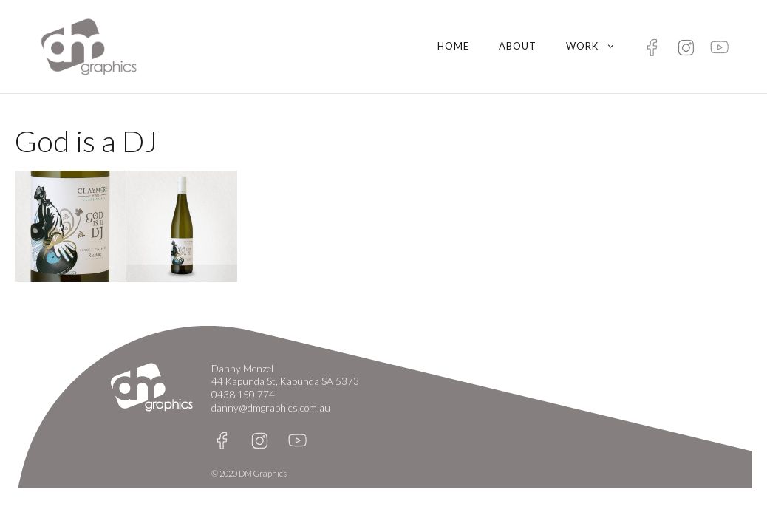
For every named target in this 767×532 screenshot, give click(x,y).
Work (598, 46)
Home (453, 46)
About (518, 46)
